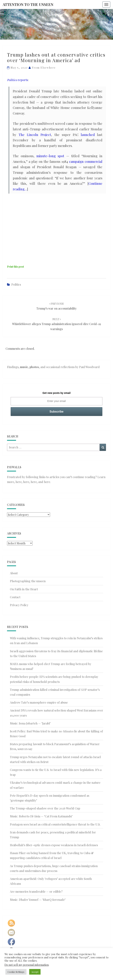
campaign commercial (86, 162)
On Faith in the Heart (24, 589)
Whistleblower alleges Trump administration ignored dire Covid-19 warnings (56, 324)
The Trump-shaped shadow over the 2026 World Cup (45, 808)
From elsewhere (44, 68)
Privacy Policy (19, 605)
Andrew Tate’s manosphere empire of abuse (39, 702)
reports (17, 80)
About (14, 573)
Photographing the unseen (28, 581)
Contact (15, 597)
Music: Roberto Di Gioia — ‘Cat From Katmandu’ (41, 816)
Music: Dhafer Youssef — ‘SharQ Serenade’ (38, 900)
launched (88, 135)
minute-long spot (50, 156)
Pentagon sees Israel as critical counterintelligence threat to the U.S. (55, 824)
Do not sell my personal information (27, 965)
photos (34, 367)
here (19, 482)
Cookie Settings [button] (16, 972)
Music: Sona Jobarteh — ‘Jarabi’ (30, 723)
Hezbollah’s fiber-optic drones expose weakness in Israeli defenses (54, 845)
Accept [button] (35, 972)
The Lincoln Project (35, 135)
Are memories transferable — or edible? (36, 891)
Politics (16, 284)
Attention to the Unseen (28, 4)
